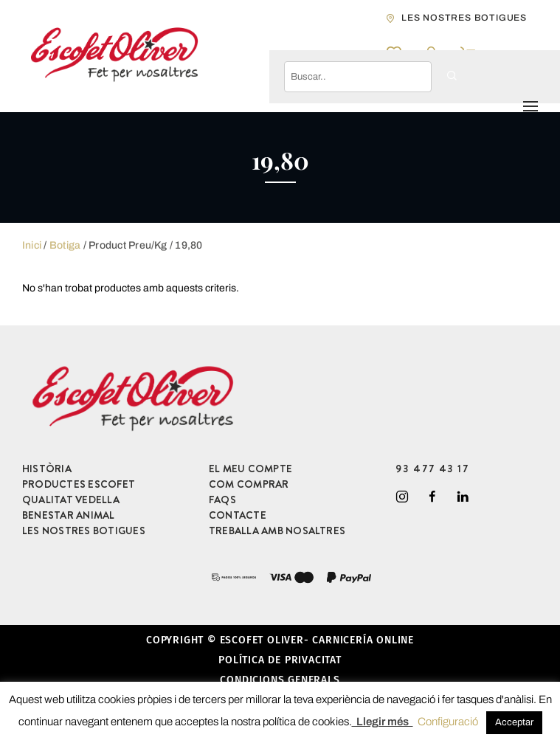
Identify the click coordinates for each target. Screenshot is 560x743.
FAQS (222, 500)
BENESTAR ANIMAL (69, 515)
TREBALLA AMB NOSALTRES (277, 531)
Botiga (65, 245)
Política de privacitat (280, 660)
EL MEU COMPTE (250, 469)
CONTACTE (238, 515)
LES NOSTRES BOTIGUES (84, 531)
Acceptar (514, 722)
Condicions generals (280, 680)
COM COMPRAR (249, 484)
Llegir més (383, 722)
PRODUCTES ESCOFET (79, 484)
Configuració (448, 722)
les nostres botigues (464, 18)
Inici (32, 245)
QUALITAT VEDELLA (71, 500)
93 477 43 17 (433, 469)
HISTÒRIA (47, 469)
